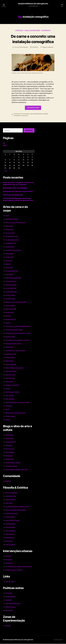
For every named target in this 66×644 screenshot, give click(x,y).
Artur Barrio (9, 593)
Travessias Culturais (11, 466)
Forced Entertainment (12, 271)
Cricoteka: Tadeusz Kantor (13, 250)
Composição (19, 31)
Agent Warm (9, 503)
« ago (5, 171)
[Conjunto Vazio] (10, 416)
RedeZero (8, 481)
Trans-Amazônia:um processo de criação (17, 403)
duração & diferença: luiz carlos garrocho (33, 4)
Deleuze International (11, 514)
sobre (5, 146)
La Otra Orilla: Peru (11, 288)
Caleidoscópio (9, 439)
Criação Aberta (10, 247)
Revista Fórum (9, 459)
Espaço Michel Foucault (12, 521)
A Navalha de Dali (10, 496)
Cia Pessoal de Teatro (12, 237)
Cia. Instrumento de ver (12, 240)
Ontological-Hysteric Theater (14, 330)
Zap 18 (7, 410)
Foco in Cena (9, 268)
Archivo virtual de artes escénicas (15, 223)
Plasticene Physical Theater (13, 344)
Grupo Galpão (9, 275)
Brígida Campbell (10, 597)
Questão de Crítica (11, 354)
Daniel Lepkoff (9, 254)
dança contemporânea (36, 114)
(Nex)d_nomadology (11, 493)
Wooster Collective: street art (14, 570)
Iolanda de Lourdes (11, 285)
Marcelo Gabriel (10, 306)
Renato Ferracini (10, 358)
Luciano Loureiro (10, 295)
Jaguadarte (9, 600)
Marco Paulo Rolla (11, 309)
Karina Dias (9, 560)
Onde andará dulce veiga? (13, 604)
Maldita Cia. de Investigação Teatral (16, 302)
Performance (47, 31)
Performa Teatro (10, 337)
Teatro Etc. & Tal (10, 375)
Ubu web (8, 626)
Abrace (7, 216)
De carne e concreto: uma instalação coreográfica (33, 39)
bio (4, 143)
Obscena (8, 323)
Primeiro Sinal (9, 347)
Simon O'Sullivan (10, 545)
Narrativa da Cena (11, 320)
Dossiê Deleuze (10, 517)
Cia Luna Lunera (10, 233)
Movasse (8, 316)
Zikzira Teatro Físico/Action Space (15, 413)
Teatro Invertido (10, 378)
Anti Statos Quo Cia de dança (22, 114)
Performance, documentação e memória (17, 340)
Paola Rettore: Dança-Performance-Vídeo (18, 333)
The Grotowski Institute (12, 392)
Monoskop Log (10, 538)
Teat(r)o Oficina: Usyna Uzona (14, 368)
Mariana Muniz (10, 313)
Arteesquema (9, 435)
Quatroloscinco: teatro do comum (15, 351)
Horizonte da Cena (11, 282)
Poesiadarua (9, 456)
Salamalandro (9, 611)
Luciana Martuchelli (11, 292)
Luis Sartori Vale (10, 299)
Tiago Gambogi (10, 399)
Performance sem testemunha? (13, 195)
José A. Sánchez (10, 531)
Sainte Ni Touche (10, 607)
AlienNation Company (12, 219)
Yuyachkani (9, 406)
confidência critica (11, 243)
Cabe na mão (9, 226)
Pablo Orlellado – (10, 452)
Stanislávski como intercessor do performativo (18, 192)
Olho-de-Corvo (10, 449)
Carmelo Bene (9, 230)
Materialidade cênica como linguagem (15, 188)
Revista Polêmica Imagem (13, 463)
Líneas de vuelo (10, 534)
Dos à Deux (9, 261)
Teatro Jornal (9, 382)
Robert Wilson (9, 361)
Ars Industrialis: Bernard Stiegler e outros (17, 507)
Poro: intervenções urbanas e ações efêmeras (19, 567)
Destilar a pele (9, 257)
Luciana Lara (25, 116)
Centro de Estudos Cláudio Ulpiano (16, 510)
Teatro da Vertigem (11, 371)
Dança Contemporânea (33, 31)
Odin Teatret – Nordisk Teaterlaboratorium (18, 326)
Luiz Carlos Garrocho (22, 47)
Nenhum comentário (48, 47)
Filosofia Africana (10, 524)
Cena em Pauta (10, 582)
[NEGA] (7, 420)
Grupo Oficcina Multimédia (13, 278)
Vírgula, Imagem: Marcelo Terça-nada (16, 470)
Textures (8, 389)
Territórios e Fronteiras (12, 385)
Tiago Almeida (9, 396)
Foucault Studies (10, 527)
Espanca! (8, 264)
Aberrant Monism (10, 500)
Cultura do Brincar (11, 442)
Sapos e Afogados (11, 365)
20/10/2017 (35, 47)
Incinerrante (9, 446)
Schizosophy (9, 541)
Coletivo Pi (8, 556)
